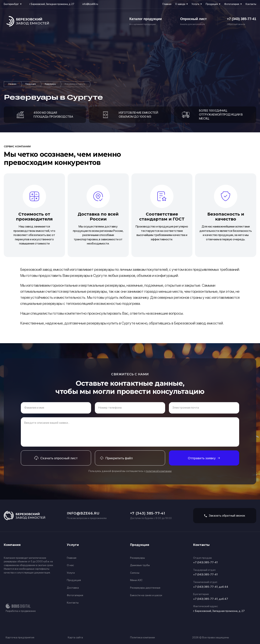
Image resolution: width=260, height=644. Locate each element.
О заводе (180, 4)
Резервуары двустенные (145, 588)
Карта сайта (75, 637)
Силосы (135, 573)
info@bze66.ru (90, 4)
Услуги (195, 4)
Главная (167, 4)
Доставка (73, 588)
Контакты (251, 4)
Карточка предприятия (20, 637)
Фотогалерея (232, 4)
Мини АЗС (136, 580)
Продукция (212, 4)
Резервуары (50, 84)
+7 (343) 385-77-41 (242, 19)
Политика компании (142, 637)
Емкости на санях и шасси (146, 595)
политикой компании (159, 471)
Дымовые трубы (140, 565)
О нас (70, 565)
